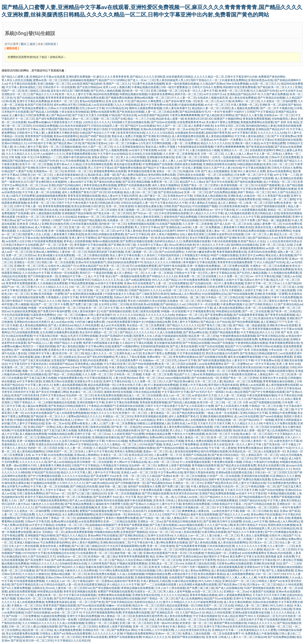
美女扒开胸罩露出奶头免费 (206, 238)
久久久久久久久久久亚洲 (251, 546)
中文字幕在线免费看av (254, 189)
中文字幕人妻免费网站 (212, 259)
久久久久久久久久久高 (33, 462)
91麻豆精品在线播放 (258, 297)
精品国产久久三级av (192, 182)
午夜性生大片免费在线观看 (280, 423)
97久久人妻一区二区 (184, 98)
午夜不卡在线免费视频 (285, 297)
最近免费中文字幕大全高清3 (247, 556)
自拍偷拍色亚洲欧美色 (45, 528)
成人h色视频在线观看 (238, 213)
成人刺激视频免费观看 (67, 630)
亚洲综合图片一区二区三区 (131, 567)
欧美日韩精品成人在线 (266, 213)
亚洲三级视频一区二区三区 (54, 84)
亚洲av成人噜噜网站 (45, 252)
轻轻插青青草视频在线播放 (222, 269)
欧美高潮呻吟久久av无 (116, 458)
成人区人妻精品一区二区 (129, 273)
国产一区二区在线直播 (256, 311)
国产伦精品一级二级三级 (155, 518)
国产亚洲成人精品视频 (246, 469)
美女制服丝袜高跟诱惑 (167, 343)
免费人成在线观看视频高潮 (70, 385)
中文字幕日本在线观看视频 (22, 150)
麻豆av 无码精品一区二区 (49, 532)
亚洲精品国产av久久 (50, 437)
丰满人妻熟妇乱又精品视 (206, 486)
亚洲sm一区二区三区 (124, 339)
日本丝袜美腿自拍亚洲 (221, 546)
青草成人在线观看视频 (77, 241)
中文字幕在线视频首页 (191, 353)
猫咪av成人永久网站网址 (185, 294)
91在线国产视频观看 (267, 185)
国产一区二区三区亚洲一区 (56, 245)
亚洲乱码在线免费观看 (93, 360)
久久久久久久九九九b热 (272, 133)
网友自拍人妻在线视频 (279, 255)
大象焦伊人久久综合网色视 (47, 504)
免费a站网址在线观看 (162, 437)
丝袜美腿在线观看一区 (73, 210)
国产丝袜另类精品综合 (194, 479)
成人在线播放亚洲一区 (75, 140)
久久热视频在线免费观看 (283, 273)
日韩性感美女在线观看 (190, 175)
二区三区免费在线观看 (235, 266)
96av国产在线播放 (222, 343)
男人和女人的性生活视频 (17, 80)
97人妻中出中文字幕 (169, 504)
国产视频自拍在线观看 (173, 318)
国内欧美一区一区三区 (135, 91)
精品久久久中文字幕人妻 (76, 472)
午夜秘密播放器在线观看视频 (195, 147)
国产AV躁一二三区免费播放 (47, 318)
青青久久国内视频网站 (170, 420)
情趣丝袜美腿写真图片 (99, 567)
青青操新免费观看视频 (256, 119)
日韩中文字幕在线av (288, 388)
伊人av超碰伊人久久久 (51, 154)
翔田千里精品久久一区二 (205, 80)
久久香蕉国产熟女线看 (276, 196)
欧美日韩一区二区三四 (70, 353)
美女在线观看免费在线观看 (22, 633)
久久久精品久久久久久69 (247, 423)
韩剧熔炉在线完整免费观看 (239, 87)
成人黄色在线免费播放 (243, 98)
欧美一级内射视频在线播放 (182, 84)
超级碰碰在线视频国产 (84, 80)
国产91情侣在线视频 (47, 507)
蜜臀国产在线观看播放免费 (134, 185)
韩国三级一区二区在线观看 (266, 161)
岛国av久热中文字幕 (256, 280)
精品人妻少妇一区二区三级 (140, 192)
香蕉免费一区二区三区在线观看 (198, 276)
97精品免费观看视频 (81, 283)
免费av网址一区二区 (159, 357)
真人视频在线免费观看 (245, 108)
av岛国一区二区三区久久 (264, 84)
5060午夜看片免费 (102, 259)
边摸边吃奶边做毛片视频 (114, 178)
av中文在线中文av (291, 91)
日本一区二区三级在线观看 (279, 290)
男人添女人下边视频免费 (185, 430)
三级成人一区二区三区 (106, 528)
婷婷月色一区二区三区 (188, 94)
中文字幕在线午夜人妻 (145, 542)
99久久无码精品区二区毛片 (264, 616)
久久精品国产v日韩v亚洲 (32, 231)
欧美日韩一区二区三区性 (38, 640)
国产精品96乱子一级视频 (258, 420)
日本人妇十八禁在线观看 (24, 546)
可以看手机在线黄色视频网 (148, 84)
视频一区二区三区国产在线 (110, 119)
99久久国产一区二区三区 (172, 126)
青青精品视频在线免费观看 (104, 549)
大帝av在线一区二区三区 (284, 350)
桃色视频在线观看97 (52, 409)
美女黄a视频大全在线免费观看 (56, 255)
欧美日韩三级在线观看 (19, 357)
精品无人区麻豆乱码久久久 (181, 609)
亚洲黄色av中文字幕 (180, 196)
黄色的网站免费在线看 (90, 98)
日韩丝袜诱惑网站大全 (211, 217)
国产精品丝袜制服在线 (111, 238)
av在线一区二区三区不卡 (173, 150)
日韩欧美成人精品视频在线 (210, 196)
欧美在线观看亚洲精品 (92, 584)
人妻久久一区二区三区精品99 (248, 637)
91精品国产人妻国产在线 (17, 171)
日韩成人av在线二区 (191, 497)
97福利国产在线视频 (164, 210)
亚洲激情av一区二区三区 (48, 171)
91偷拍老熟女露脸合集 (148, 206)
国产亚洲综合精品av (170, 192)
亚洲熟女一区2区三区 (27, 262)
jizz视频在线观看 (195, 199)
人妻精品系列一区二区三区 (273, 374)
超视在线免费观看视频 (79, 532)
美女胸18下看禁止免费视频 (223, 122)
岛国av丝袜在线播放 (265, 602)
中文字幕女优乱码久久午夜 (171, 203)
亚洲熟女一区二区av (150, 521)
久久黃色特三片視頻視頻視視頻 (161, 255)
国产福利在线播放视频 (248, 182)
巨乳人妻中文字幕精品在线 (219, 273)
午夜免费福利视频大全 (234, 304)
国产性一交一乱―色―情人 (160, 497)
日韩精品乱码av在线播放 (67, 371)
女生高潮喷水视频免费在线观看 (59, 332)
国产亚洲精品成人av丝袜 (176, 227)
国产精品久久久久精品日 (71, 535)
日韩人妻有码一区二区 (259, 441)
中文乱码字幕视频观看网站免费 (126, 546)
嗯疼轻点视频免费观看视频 (145, 108)
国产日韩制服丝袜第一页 (43, 276)
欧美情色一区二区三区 (78, 171)
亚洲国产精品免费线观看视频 (217, 493)
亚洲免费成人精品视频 (89, 364)
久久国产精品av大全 (192, 612)
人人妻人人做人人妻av (239, 154)
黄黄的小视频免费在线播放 (122, 518)
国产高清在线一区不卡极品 (280, 444)
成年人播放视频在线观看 (45, 213)
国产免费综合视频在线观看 (136, 241)
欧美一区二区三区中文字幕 (102, 308)
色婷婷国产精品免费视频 (29, 577)
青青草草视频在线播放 (266, 329)
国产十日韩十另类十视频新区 (191, 567)
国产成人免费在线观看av (132, 175)
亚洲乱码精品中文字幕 (254, 413)
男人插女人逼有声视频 (177, 591)
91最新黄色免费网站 (234, 80)
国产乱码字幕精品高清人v (209, 329)
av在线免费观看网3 (239, 259)
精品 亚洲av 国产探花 (287, 511)
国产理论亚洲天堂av (29, 518)
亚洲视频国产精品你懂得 (77, 213)
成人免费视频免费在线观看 (188, 367)
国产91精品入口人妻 (40, 343)
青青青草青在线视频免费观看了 (236, 262)
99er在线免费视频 (237, 84)
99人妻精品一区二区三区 (164, 350)
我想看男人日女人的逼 (36, 234)
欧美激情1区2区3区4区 (199, 119)
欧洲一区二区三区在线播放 (189, 476)
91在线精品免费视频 (46, 126)
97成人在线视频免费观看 (277, 357)
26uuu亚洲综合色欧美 (254, 157)
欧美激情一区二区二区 (15, 367)
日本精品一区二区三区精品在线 (224, 297)
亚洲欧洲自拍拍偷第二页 (115, 542)
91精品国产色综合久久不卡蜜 (98, 133)
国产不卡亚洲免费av (284, 136)
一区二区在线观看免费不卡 (125, 360)
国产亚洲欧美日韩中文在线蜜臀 (41, 168)
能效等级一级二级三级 (113, 486)
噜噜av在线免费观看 (78, 633)
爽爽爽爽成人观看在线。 (197, 511)
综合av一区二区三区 (161, 532)
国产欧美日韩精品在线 (270, 336)
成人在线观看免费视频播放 (73, 413)
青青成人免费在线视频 (199, 441)
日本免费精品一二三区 (48, 157)
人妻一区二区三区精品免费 (161, 112)
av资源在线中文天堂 (204, 395)
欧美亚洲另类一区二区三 (21, 437)
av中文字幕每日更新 (244, 133)
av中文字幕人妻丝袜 (129, 231)
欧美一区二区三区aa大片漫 (214, 101)
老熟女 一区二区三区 (169, 171)
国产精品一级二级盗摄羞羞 (274, 220)
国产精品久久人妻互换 (249, 115)
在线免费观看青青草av (191, 122)
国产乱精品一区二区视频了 (238, 539)
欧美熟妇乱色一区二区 (243, 451)
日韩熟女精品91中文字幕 (32, 269)
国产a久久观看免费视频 (16, 588)
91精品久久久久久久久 (116, 248)
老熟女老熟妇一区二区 (105, 157)
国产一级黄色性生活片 (15, 182)
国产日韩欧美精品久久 (263, 304)
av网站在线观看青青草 (88, 577)
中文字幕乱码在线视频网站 (170, 308)
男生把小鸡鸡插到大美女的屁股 (147, 301)
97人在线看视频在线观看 (223, 189)
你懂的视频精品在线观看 (60, 402)
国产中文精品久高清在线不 (130, 511)
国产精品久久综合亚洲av (127, 560)
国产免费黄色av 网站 (124, 630)
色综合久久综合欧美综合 (232, 560)
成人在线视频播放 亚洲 (222, 171)
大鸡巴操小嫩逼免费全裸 (200, 252)
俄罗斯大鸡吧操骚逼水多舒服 (101, 343)
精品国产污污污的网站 (112, 80)
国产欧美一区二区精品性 (286, 311)
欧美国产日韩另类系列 (39, 105)
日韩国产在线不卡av (65, 220)
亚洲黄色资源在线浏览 (146, 595)
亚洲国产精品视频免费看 (224, 332)
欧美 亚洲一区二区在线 (109, 507)
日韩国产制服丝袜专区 (185, 409)
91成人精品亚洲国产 (238, 392)
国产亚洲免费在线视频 (218, 315)
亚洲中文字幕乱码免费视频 (122, 402)
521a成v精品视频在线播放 (205, 458)
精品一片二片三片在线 (141, 119)
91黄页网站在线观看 (214, 532)
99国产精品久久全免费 (68, 343)
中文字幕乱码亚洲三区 (117, 364)
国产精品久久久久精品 (44, 367)
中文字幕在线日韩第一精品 (50, 336)
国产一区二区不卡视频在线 (276, 108)
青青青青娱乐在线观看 (106, 399)
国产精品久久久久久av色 (234, 514)
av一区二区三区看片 (24, 287)
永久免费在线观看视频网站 (136, 308)
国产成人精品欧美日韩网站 (217, 115)
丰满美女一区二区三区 (114, 455)
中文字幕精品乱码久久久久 (257, 332)
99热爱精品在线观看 (87, 150)
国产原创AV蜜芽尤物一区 (181, 101)
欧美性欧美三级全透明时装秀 (270, 259)
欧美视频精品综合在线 (214, 374)
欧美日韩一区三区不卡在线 (222, 434)
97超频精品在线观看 (43, 483)
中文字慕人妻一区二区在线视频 (41, 192)
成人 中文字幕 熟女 (99, 276)
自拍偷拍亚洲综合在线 (73, 563)
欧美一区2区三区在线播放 (188, 553)
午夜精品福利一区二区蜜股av (194, 140)
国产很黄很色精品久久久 (276, 469)
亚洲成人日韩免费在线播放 (81, 329)
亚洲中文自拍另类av (160, 535)
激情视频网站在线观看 (54, 238)
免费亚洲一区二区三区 (165, 182)
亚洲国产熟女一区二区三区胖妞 (200, 185)
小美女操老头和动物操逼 (74, 112)
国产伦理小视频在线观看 (111, 318)
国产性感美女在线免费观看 (47, 479)
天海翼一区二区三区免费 (221, 371)
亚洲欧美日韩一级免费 (62, 619)
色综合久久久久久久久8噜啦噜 (163, 262)
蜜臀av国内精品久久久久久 (85, 416)
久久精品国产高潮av (212, 84)
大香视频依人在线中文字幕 (226, 280)
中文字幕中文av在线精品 (113, 154)
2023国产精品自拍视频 (184, 220)
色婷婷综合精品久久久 (168, 241)
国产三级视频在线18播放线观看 (211, 248)
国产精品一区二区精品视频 (65, 374)
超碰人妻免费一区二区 (268, 224)
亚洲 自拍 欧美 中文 (118, 101)
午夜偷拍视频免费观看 (73, 549)
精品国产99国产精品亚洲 (95, 136)
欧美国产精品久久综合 (252, 241)
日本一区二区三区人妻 (259, 234)
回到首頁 (51, 44)
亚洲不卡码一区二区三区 (197, 399)
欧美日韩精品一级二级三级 (188, 297)
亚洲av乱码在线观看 (279, 553)
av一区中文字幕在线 (222, 210)
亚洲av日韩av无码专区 (59, 577)
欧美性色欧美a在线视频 (144, 304)
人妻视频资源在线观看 (30, 199)
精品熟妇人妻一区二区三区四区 (211, 108)
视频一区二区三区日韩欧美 (256, 511)
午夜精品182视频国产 (102, 406)
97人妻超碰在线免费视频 (163, 385)
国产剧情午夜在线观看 (172, 266)
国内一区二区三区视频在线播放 (62, 147)
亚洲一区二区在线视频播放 (261, 308)
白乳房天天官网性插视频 (155, 143)
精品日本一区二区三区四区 (280, 549)
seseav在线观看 (152, 427)
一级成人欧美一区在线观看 (222, 413)
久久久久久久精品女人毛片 (211, 290)
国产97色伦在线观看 (150, 339)
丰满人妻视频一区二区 (244, 105)
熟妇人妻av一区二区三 (78, 119)
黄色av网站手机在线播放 (203, 318)
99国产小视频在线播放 (224, 255)
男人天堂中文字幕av (261, 140)
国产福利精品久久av (265, 238)
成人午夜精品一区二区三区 (280, 182)
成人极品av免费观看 (35, 406)
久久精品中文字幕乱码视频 (136, 343)
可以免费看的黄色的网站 (282, 483)
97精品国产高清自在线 (123, 115)
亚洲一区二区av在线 (182, 129)
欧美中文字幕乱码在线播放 (41, 497)
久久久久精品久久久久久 (21, 154)
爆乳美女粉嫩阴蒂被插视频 (244, 357)
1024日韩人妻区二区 (158, 259)
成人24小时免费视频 (213, 409)
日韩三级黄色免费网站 (228, 427)
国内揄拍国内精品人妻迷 (261, 126)
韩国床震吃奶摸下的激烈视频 (106, 252)
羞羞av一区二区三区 (156, 451)
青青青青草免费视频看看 (21, 283)
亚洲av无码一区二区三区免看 (35, 598)
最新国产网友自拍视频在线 (230, 623)
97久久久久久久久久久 (20, 507)
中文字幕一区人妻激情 (222, 448)
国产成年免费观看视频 (49, 119)
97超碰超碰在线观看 (174, 336)
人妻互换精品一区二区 (161, 413)
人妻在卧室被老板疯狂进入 (70, 175)
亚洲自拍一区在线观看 (64, 273)
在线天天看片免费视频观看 (267, 437)
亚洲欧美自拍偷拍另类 (55, 224)
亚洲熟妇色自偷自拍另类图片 (32, 322)
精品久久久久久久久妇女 (216, 143)
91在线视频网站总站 (214, 294)
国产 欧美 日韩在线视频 (253, 350)
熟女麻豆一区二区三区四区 (180, 339)
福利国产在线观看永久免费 (144, 486)
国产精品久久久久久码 (44, 94)
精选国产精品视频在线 (92, 220)
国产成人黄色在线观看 (183, 346)
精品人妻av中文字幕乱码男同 (120, 196)
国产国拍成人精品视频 (182, 402)
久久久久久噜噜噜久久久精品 (84, 409)
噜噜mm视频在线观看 (106, 241)
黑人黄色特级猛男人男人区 (173, 80)
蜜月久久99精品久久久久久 (179, 602)
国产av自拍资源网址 (171, 252)
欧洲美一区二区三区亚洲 (234, 91)
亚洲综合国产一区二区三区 (238, 581)
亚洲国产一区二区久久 (117, 84)
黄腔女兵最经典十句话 (283, 301)
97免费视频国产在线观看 (158, 164)
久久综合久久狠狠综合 (36, 574)
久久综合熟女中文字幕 (36, 273)
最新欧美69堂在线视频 (118, 392)
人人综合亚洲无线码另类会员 (284, 241)
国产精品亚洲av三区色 (67, 143)
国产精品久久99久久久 (170, 199)
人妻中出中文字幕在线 (99, 451)
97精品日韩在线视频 (14, 308)
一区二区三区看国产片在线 (82, 490)
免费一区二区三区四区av (24, 189)
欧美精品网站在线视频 (126, 598)
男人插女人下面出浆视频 (130, 357)
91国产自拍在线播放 (271, 490)
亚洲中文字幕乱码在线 (117, 381)
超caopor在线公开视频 (170, 441)
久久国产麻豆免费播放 (275, 94)
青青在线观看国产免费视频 (172, 539)
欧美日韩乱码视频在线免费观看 (104, 234)
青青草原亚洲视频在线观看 (84, 196)
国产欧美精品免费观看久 (32, 108)
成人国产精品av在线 (58, 115)
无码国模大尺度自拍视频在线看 (130, 122)
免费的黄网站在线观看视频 (114, 595)
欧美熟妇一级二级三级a (103, 556)
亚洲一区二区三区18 (116, 266)
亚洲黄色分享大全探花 (62, 350)
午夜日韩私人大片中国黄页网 (156, 630)
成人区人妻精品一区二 (231, 203)
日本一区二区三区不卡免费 (239, 220)
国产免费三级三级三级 (83, 304)
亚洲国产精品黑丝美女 (218, 483)
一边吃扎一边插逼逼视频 (224, 157)
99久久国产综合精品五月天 (39, 556)
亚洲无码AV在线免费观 (262, 252)
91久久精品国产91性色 (264, 91)
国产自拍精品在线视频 (30, 98)
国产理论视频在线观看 (155, 493)
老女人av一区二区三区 (177, 395)
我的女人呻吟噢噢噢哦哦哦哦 (80, 301)
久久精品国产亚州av (106, 448)
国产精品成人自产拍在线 (215, 322)
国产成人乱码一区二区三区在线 (233, 224)
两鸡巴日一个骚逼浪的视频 (96, 273)
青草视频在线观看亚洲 (141, 171)
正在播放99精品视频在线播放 (137, 448)
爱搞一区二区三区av (142, 178)
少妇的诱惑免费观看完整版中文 (125, 322)
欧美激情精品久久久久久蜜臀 (258, 630)
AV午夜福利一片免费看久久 (230, 140)
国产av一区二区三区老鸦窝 (44, 290)
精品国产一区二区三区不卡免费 (49, 304)
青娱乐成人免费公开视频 (126, 136)
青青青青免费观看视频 (56, 206)
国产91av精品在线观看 (91, 605)
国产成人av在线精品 (142, 420)
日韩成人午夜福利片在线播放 (260, 462)
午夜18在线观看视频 (224, 241)
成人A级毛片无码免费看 (20, 196)
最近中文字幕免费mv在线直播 (159, 105)
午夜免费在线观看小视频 (226, 462)
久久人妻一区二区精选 (159, 273)
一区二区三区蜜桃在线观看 (92, 255)
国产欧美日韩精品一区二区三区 (248, 301)
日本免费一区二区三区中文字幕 (253, 175)
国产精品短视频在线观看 (135, 161)
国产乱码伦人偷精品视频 (105, 91)
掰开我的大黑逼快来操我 (223, 385)
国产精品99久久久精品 (70, 567)
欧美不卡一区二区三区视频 (36, 164)
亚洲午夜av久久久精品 (67, 164)
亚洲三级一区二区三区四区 (192, 157)
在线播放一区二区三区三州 (124, 220)
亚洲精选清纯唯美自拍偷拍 (219, 164)
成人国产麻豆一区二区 (152, 196)
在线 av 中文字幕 (36, 455)
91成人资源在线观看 (188, 532)
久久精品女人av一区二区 (190, 535)
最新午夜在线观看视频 (138, 500)
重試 (23, 44)
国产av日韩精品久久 (208, 129)
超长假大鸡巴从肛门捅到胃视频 (70, 91)
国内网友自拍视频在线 (120, 217)
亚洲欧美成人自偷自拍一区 (244, 196)
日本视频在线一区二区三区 (99, 231)
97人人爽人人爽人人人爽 (241, 577)
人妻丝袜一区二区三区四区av (73, 588)
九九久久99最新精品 (127, 105)
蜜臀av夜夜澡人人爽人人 (86, 423)
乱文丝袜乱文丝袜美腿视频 (145, 154)
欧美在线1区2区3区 (141, 455)
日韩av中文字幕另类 (37, 521)
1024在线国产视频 (150, 444)
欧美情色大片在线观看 (34, 619)
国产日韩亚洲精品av (225, 350)
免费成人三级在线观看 (196, 633)
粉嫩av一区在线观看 (119, 605)
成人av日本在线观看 (113, 325)
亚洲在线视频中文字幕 (90, 402)
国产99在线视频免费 (241, 294)
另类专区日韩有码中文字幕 (18, 392)
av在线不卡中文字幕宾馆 (251, 493)
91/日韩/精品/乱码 (117, 108)
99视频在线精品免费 (158, 322)
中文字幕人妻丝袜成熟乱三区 (24, 87)
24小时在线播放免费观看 (193, 280)
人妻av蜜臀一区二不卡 (168, 455)
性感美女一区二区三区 (161, 140)
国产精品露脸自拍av (159, 483)
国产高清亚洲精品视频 (136, 182)
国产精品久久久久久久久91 (183, 325)
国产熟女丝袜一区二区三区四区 (112, 213)
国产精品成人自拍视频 (44, 112)
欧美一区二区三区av (35, 185)
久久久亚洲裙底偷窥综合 (129, 147)
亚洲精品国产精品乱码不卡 (243, 94)
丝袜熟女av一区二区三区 (279, 115)
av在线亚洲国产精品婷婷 (86, 84)
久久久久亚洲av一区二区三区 (213, 469)
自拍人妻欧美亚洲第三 (149, 217)
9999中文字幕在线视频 (191, 231)
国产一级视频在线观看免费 (129, 276)
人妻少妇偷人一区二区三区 (223, 535)
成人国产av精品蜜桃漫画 (135, 280)
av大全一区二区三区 (217, 105)
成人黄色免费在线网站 (177, 427)
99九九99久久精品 (167, 178)
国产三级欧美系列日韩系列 (152, 294)
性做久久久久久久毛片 (104, 413)
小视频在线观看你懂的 (280, 371)
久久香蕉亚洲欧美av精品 (155, 297)
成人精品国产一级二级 (255, 287)
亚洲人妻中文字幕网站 (82, 238)
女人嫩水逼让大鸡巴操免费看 (27, 115)
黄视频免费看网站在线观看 (257, 122)
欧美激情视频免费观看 (99, 469)
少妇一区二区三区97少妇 (84, 287)
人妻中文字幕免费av (185, 259)
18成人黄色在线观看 (74, 168)
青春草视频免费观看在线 (81, 154)
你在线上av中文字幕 (255, 521)
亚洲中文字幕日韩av (216, 626)
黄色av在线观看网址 (92, 101)
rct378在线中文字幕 (40, 143)
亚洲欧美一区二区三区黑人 (30, 266)
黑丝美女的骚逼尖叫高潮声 (101, 199)
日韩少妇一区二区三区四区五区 (274, 472)
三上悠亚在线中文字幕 (249, 619)
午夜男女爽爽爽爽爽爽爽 (185, 115)
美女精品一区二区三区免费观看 (146, 325)
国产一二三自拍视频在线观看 (159, 584)
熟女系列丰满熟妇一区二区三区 (99, 332)
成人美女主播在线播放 (237, 602)
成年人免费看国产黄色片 (77, 192)
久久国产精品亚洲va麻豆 (178, 381)
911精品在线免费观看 (19, 336)
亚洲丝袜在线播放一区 (140, 238)
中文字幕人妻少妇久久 (39, 385)
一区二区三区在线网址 (219, 175)
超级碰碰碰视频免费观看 (51, 196)
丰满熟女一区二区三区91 (118, 416)
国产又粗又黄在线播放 (36, 360)
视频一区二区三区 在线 (36, 371)
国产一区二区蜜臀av (236, 364)
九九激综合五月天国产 (219, 518)
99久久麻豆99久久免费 (251, 171)
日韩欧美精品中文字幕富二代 (229, 504)
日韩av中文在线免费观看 (284, 157)
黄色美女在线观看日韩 (271, 465)
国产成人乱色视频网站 (275, 430)
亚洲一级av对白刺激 (166, 623)
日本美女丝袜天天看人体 (131, 385)
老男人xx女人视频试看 (117, 87)
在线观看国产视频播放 (182, 577)
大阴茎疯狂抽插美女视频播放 (95, 619)
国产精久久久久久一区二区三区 (127, 189)
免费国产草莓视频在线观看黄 (115, 591)
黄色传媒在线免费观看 (127, 164)
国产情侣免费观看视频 (245, 322)
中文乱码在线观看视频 (15, 315)
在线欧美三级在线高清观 (200, 563)
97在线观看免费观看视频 (192, 189)
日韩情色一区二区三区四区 (261, 507)
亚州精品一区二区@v (214, 301)
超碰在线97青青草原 (218, 133)
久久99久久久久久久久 (71, 483)
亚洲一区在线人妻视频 (188, 168)
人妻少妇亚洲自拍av (252, 269)
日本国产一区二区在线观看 (223, 476)
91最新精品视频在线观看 (216, 430)
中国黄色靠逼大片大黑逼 (66, 122)
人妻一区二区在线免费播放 (238, 129)
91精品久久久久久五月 (105, 280)
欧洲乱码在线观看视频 (25, 458)
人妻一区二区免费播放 (47, 140)
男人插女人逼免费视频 (254, 535)
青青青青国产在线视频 (39, 136)
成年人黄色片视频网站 (166, 185)
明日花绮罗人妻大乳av (15, 504)
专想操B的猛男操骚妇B (154, 346)
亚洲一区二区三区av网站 (272, 539)
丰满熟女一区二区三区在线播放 (269, 266)
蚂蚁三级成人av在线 (289, 276)
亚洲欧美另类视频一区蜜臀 (47, 294)
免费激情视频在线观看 (141, 224)
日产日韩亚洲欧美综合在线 (41, 210)
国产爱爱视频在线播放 (283, 189)
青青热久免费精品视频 (128, 451)
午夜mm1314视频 (117, 441)
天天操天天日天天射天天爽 (214, 423)
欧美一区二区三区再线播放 (75, 497)
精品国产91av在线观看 (218, 598)
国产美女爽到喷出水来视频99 (48, 182)
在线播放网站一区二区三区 (164, 511)
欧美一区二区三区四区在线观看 (178, 364)
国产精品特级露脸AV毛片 (195, 112)
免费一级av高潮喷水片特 (21, 465)
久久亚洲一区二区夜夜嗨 (178, 154)
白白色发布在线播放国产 (74, 126)
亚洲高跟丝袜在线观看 (288, 140)
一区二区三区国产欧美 (90, 602)
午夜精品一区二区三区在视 (265, 406)
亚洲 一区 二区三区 (196, 192)
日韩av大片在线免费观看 (63, 108)
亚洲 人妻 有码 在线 (288, 364)
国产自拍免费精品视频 (222, 192)
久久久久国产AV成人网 (180, 469)
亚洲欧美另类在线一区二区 (85, 458)
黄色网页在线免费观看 (161, 189)
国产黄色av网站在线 (195, 332)
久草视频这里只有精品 (195, 255)
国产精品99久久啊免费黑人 (148, 101)
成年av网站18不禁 (65, 105)
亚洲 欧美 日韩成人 (28, 224)
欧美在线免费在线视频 (108, 395)
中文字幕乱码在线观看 (22, 84)
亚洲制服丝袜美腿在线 (160, 157)
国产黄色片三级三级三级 (216, 325)
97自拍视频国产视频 (205, 206)
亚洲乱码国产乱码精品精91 (65, 185)
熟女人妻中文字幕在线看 (125, 255)
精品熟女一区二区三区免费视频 (146, 329)
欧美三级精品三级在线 (36, 91)
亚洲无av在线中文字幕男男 (199, 560)
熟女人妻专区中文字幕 (240, 360)
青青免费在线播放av (185, 357)
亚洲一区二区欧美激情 (119, 206)
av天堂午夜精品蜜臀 (273, 143)
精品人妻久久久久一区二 (100, 353)
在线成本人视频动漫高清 (212, 98)
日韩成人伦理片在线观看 (55, 339)
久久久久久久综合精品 (160, 133)
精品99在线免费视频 (106, 94)
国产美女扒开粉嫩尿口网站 (52, 392)
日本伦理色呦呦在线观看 (97, 164)
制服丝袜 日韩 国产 (195, 171)
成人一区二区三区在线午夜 (125, 269)
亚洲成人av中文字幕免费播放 (181, 444)
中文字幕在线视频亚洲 (256, 168)
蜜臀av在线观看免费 (103, 112)
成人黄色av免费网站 (197, 570)
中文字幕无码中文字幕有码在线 (65, 199)
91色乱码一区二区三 (234, 486)
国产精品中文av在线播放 (140, 126)
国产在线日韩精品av (89, 87)
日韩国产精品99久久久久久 (145, 290)
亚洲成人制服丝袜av (21, 227)
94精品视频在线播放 (250, 164)
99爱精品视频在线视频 (133, 94)
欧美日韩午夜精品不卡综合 (250, 525)
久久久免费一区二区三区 (234, 276)
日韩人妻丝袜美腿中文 (177, 108)
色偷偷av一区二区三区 (91, 217)
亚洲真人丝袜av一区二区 (143, 318)
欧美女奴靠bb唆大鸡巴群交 (232, 161)
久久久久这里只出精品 (64, 441)
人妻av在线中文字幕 (80, 182)
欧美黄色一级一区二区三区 (196, 623)
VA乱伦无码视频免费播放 (222, 500)
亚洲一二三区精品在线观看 (120, 521)
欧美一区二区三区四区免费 (263, 203)
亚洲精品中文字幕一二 (73, 276)
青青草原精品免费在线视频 (100, 185)
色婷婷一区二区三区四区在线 (45, 448)
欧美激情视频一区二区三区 (237, 185)
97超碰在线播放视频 (191, 105)
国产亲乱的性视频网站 (100, 357)
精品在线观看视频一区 (101, 385)
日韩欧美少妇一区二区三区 (36, 175)
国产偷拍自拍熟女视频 (107, 182)
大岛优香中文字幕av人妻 (29, 129)
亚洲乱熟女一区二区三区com (166, 563)
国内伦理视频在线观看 (214, 451)
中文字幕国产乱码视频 (112, 329)
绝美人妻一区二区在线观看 (44, 280)
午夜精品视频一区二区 (228, 420)
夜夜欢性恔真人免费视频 (270, 227)
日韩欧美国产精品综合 (177, 206)
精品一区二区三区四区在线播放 (59, 189)
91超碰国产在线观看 (261, 178)
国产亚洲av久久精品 (142, 504)
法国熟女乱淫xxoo (74, 357)
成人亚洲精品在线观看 (288, 178)
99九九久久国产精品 (164, 280)
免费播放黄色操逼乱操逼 (274, 339)
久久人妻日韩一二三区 (281, 546)
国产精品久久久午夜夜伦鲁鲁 (245, 532)
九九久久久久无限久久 (167, 399)
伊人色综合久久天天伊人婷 (213, 245)
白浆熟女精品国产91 (89, 266)
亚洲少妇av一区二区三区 (205, 539)
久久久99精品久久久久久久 (39, 623)
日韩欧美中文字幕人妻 (30, 133)
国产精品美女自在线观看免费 (238, 465)
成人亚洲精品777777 (273, 322)
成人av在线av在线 (62, 322)
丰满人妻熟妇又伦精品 (202, 203)
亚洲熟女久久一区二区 (234, 150)
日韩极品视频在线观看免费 (241, 339)
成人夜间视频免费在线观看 (188, 136)
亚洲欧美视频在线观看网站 (216, 416)
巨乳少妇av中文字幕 (92, 108)
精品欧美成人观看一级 (170, 119)
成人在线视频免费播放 (240, 574)
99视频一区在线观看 (40, 308)
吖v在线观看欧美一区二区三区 (238, 318)
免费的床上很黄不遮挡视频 (174, 465)
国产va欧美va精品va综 (100, 483)
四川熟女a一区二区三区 (264, 542)
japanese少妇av (69, 367)
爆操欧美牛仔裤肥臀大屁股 (112, 504)
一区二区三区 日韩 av (239, 402)
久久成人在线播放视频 (168, 332)
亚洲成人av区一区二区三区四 (139, 472)
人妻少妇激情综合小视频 (204, 150)
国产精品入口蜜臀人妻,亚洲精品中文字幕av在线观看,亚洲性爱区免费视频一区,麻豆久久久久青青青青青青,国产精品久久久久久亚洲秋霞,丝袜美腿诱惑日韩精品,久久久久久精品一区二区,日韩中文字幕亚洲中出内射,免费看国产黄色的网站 (144, 77)
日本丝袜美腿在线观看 (84, 224)
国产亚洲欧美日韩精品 (156, 136)
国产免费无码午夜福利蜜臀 (54, 311)
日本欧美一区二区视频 (127, 374)
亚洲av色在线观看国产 (154, 129)
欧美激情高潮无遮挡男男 (148, 616)
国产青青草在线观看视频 (280, 315)
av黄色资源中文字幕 (286, 441)
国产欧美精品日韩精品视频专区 (96, 350)
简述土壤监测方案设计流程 (91, 129)
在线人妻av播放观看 (69, 427)
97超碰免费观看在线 (248, 199)
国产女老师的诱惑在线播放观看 (84, 294)
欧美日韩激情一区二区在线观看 (93, 462)
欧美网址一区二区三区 (246, 101)
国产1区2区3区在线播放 (108, 192)
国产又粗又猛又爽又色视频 (40, 378)
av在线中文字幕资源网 (143, 150)
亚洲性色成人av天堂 (129, 353)
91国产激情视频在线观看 (271, 206)
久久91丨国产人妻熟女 (22, 500)
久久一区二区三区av (78, 399)
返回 (32, 44)
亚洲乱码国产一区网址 (41, 427)
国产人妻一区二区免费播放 (119, 423)
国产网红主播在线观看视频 (77, 507)
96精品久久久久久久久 (44, 563)
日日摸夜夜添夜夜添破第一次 (236, 206)
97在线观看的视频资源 (209, 490)
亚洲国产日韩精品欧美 (196, 455)
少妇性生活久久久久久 (96, 122)
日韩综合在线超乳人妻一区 (107, 126)
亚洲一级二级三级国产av (48, 178)
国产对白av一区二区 (145, 213)
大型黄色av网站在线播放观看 (234, 563)
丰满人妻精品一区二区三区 (154, 409)
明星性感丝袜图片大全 (193, 549)
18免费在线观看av (125, 469)
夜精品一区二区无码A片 (282, 210)
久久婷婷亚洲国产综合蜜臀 (128, 434)
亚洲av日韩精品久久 (14, 143)
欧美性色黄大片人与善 (19, 595)
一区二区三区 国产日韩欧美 (110, 290)
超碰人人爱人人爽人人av (167, 161)
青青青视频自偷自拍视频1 (279, 381)
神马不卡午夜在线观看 (77, 437)
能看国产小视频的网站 (228, 119)
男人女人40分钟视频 (133, 157)
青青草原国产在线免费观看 (96, 297)
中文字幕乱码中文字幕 (175, 392)
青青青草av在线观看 (95, 637)
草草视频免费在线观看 (136, 612)
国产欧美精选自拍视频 (130, 112)
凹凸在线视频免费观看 (143, 266)
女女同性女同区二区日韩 (229, 126)
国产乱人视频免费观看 (114, 150)
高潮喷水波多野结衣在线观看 (226, 234)
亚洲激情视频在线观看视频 (151, 577)
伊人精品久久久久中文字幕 (207, 213)
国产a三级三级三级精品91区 (89, 493)
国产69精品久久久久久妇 (162, 276)
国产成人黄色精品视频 (70, 346)
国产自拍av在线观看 (163, 122)
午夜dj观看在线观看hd (242, 374)
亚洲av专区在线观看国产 (91, 262)
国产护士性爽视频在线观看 (268, 392)
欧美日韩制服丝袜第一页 (229, 441)
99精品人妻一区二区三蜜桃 (279, 199)
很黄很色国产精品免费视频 (180, 217)
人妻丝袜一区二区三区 (73, 252)
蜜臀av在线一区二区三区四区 (51, 80)
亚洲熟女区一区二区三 (15, 94)
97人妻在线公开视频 (290, 560)
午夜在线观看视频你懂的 (262, 395)
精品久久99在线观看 (87, 325)
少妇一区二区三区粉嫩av (123, 143)
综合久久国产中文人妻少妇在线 (222, 168)
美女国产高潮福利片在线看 (115, 336)
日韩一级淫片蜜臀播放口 (175, 87)
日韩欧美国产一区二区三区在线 (65, 451)
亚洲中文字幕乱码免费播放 (33, 101)
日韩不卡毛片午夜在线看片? (73, 203)
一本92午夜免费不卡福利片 (228, 112)
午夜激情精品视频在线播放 (251, 343)
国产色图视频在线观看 (267, 402)
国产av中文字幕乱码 (137, 234)
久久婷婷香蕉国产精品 (102, 563)
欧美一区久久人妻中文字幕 (201, 91)
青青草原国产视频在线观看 (59, 605)
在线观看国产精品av (61, 364)
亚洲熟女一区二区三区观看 (102, 623)
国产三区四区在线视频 (157, 269)
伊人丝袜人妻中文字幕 (28, 147)
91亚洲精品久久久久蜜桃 (285, 476)
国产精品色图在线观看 (190, 413)
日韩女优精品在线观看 (147, 392)
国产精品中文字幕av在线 (158, 168)
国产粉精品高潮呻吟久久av (25, 637)
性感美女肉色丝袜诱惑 (49, 444)
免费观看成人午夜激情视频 (94, 430)
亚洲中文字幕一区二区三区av (263, 283)
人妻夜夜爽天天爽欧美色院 (62, 133)
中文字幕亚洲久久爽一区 (129, 259)
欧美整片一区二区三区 (64, 101)
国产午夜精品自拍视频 (271, 98)
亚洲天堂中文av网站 (252, 255)
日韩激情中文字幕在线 (141, 539)
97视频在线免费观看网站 (92, 269)
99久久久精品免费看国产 (195, 350)
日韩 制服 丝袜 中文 (21, 157)
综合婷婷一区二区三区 (80, 395)
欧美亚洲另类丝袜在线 (131, 133)
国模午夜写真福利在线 (77, 157)
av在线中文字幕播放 (99, 598)
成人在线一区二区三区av (163, 462)
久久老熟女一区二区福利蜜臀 (279, 101)
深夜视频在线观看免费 (30, 297)
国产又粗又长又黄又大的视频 (90, 115)
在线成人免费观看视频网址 (56, 150)
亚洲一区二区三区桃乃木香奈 (150, 626)
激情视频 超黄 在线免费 (142, 388)
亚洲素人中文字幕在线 (193, 385)
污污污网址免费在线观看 (114, 570)
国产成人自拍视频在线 (171, 388)
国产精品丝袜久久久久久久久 (266, 399)
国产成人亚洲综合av (60, 325)
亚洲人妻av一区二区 (218, 231)
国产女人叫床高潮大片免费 (81, 178)
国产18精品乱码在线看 (84, 486)
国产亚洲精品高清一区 (165, 612)
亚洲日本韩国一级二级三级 (84, 248)
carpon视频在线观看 (177, 378)
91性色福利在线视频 (179, 329)
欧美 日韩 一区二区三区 (209, 154)
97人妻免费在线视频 (231, 283)
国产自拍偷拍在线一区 (203, 283)
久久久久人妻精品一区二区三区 (47, 388)
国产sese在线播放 (271, 416)
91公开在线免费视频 (72, 161)
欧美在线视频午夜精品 (211, 574)
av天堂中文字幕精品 (41, 525)
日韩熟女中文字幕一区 (187, 273)
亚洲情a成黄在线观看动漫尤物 (234, 472)
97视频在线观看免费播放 (29, 420)
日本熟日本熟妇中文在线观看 (21, 245)
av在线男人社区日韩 (18, 241)
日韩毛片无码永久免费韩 (207, 87)
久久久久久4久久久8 (199, 388)
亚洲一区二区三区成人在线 (276, 245)
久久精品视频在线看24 (126, 430)
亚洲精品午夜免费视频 (282, 413)
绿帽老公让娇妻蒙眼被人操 (153, 423)
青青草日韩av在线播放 (268, 346)
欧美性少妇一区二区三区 (278, 164)
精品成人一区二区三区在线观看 (142, 395)
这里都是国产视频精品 (65, 360)
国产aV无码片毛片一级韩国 (34, 220)
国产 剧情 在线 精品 (287, 122)
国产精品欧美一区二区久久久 (275, 87)
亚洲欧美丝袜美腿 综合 (267, 563)
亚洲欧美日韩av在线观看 (282, 325)
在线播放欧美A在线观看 (189, 133)
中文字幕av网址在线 (98, 346)
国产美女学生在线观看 (219, 182)
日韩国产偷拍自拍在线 (252, 500)
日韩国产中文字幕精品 (260, 112)
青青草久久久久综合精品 (61, 217)
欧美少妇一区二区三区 (104, 140)
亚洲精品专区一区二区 (96, 630)
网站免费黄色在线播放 (174, 542)
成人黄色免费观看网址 (155, 220)
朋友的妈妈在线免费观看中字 (125, 262)
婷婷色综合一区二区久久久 (144, 514)
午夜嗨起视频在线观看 (145, 87)
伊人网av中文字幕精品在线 (81, 444)
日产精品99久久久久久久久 (221, 497)
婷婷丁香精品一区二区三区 (254, 192)
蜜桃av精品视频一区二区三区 (152, 98)
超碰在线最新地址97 (117, 609)
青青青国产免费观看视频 (133, 525)
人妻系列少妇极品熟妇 (133, 140)
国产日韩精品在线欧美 (262, 504)
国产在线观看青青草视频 (248, 315)
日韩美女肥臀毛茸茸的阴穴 (223, 287)
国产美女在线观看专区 (76, 280)
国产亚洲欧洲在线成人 (59, 420)
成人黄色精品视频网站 (219, 136)
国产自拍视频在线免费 (213, 357)
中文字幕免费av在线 (267, 360)
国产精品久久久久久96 (47, 301)
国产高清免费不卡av (103, 476)
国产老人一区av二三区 (141, 80)
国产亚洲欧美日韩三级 (237, 238)
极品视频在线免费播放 (280, 269)
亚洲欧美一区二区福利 (273, 105)
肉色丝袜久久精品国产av (132, 350)
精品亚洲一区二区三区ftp (69, 308)
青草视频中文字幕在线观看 (90, 245)
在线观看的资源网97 (262, 150)
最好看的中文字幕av (216, 556)
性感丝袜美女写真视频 (272, 318)
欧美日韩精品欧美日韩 (105, 203)
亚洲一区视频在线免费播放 (64, 231)
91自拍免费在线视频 (60, 455)
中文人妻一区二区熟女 (267, 154)
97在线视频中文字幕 (92, 441)
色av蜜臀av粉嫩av (39, 122)
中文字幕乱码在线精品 (230, 507)
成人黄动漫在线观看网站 (193, 210)
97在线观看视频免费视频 (124, 129)
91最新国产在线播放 (262, 591)
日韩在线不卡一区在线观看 (59, 87)
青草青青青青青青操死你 (60, 98)
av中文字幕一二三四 (286, 175)
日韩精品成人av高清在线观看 (95, 105)
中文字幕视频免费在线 (201, 311)
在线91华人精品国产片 (62, 266)
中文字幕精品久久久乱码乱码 (72, 640)
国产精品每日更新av (94, 143)
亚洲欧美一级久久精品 (245, 143)
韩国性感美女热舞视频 (188, 164)
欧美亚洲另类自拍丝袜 (248, 367)
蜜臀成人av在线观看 (252, 385)
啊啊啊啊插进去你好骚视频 (196, 178)
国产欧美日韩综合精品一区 (228, 455)
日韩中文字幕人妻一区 (28, 206)
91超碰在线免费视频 (24, 311)
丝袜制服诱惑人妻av (284, 119)
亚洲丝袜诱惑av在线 (260, 80)
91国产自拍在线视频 (211, 346)
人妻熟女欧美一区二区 (48, 595)
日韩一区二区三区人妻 (22, 626)
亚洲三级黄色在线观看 (41, 259)
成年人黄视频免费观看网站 (248, 248)
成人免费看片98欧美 (201, 126)
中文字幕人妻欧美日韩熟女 (284, 500)
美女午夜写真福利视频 (93, 189)
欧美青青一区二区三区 (41, 203)
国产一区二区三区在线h (102, 210)
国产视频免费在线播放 (119, 98)
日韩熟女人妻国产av (269, 581)
